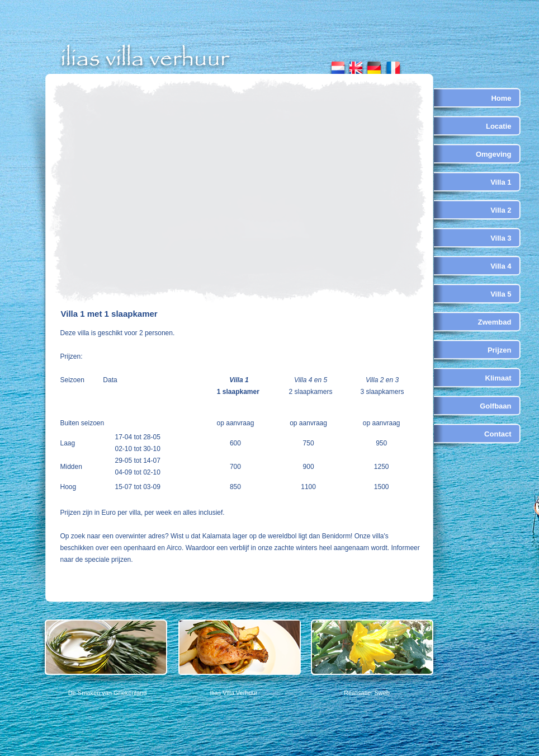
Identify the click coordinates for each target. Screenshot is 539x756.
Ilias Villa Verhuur (234, 693)
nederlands (338, 65)
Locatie (499, 126)
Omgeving (494, 154)
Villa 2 (501, 210)
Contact (498, 434)
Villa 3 (501, 238)
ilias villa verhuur (146, 57)
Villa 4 (501, 266)
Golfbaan (495, 406)
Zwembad (495, 322)
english (356, 65)
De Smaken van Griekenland (108, 693)
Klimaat (498, 378)
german (374, 65)
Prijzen (500, 350)
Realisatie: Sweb (367, 693)
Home (501, 98)
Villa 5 (501, 294)
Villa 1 (501, 182)
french (393, 65)
